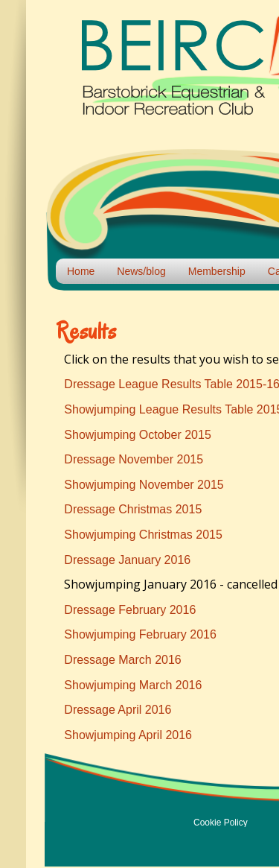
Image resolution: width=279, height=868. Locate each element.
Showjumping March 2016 (133, 685)
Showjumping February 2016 (140, 634)
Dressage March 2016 (122, 660)
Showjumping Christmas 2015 (143, 535)
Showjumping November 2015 (144, 485)
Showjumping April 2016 (128, 735)
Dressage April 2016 (118, 710)
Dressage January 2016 (127, 560)
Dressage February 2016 (130, 610)
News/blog (141, 271)
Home (81, 271)
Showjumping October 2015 (137, 435)
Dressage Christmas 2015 (133, 509)
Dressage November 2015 (134, 459)
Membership (217, 271)
